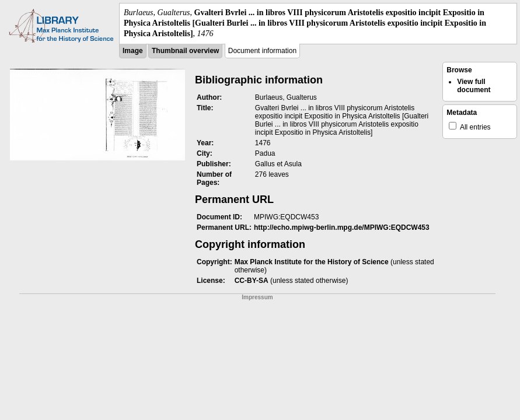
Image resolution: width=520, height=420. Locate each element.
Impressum (257, 297)
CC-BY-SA (252, 281)
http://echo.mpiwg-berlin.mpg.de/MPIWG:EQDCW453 (342, 228)
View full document (474, 86)
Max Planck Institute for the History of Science (312, 262)
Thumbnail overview (185, 51)
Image (133, 51)
